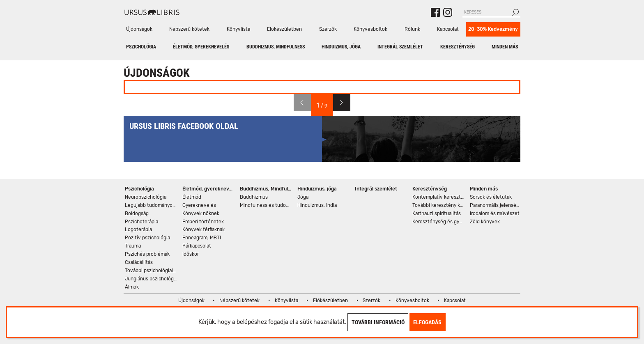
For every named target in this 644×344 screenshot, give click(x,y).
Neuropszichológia (146, 197)
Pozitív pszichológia (147, 238)
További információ (378, 322)
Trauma (133, 246)
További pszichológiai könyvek (151, 271)
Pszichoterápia (141, 222)
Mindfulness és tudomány (266, 205)
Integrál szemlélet (400, 47)
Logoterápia (138, 229)
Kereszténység (458, 47)
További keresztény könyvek (439, 205)
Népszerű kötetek (189, 29)
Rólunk (412, 29)
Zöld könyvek (485, 222)
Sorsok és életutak (491, 197)
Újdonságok (139, 29)
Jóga (303, 197)
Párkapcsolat (197, 246)
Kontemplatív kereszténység (439, 197)
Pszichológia (141, 47)
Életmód (192, 197)
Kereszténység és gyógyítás (439, 222)
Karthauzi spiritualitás (437, 213)
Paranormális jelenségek (496, 205)
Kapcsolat (448, 29)
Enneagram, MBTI (202, 238)
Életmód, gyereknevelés (201, 47)
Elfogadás (427, 322)
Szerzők (328, 29)
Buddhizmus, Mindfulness (276, 47)
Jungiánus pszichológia (151, 279)
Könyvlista (238, 29)
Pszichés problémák (147, 254)
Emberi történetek (203, 222)
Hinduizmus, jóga (341, 47)
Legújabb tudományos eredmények (151, 205)
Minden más (505, 47)
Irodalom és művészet (495, 213)
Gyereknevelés (199, 205)
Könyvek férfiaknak (204, 229)
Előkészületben (284, 29)
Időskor (191, 254)
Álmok (132, 287)
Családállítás (139, 262)
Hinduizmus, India (317, 205)
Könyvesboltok (370, 29)
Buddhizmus (254, 197)
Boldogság (137, 213)
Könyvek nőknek (201, 213)
